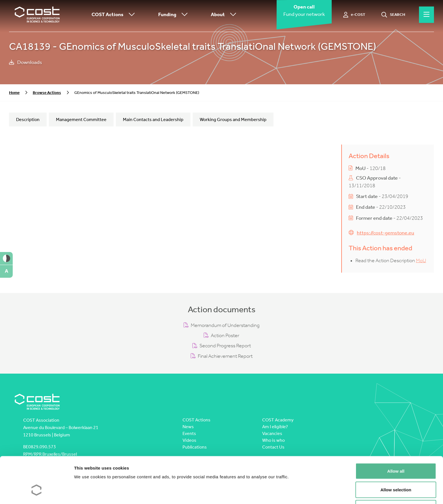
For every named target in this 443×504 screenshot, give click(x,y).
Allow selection (396, 453)
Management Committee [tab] (81, 119)
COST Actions (115, 15)
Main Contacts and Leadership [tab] (153, 119)
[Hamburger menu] (426, 15)
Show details (297, 493)
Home (14, 93)
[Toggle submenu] (131, 15)
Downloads (26, 62)
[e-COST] (354, 15)
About (225, 15)
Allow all (396, 434)
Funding (174, 15)
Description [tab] (28, 119)
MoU (421, 261)
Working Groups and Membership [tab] (233, 119)
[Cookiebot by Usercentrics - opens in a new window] (37, 493)
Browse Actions (47, 93)
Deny (396, 471)
